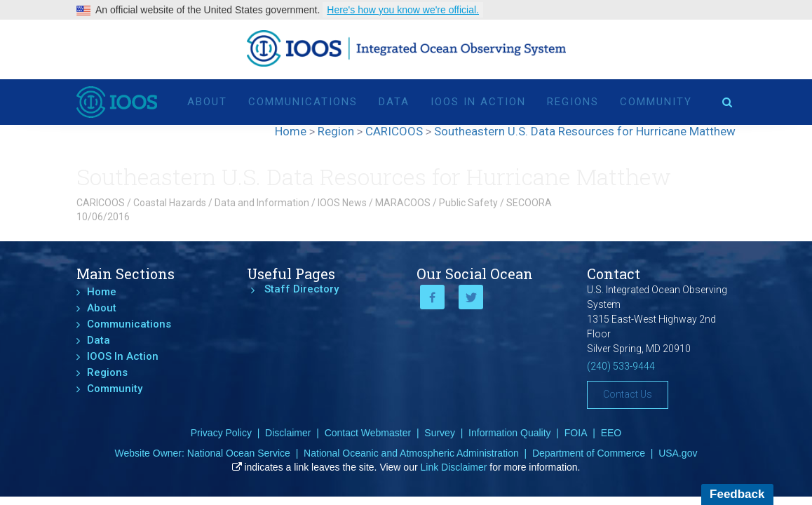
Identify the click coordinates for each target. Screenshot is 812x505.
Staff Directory (302, 289)
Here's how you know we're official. (403, 10)
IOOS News (342, 203)
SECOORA (529, 203)
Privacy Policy (221, 433)
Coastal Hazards (170, 203)
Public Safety (468, 203)
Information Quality (510, 433)
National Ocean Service (239, 453)
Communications (303, 100)
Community (656, 100)
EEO (611, 433)
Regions (573, 100)
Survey (440, 433)
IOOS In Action (478, 100)
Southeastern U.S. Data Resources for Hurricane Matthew (374, 176)
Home (102, 292)
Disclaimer (288, 433)
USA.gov (678, 453)
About (207, 100)
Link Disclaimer (454, 467)
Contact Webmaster (368, 433)
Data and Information (262, 203)
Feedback (737, 494)
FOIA (576, 433)
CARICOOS (101, 203)
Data (394, 100)
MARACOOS (403, 203)
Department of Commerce (589, 453)
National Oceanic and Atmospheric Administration (411, 453)
